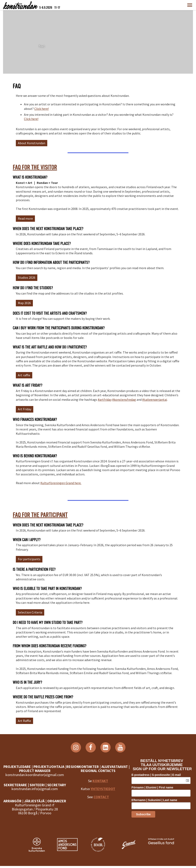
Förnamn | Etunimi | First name (154, 787)
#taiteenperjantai (155, 400)
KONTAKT (100, 785)
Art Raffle (24, 721)
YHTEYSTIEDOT (103, 793)
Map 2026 (24, 303)
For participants (29, 559)
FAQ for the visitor (35, 167)
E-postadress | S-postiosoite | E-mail (158, 775)
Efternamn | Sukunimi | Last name (156, 800)
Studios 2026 (27, 277)
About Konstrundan (32, 143)
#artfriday (105, 400)
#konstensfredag (124, 400)
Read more (25, 218)
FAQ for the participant (40, 515)
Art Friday (25, 409)
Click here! (41, 109)
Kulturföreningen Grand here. (61, 483)
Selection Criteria (30, 612)
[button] (190, 5)
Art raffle (24, 375)
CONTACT (101, 801)
